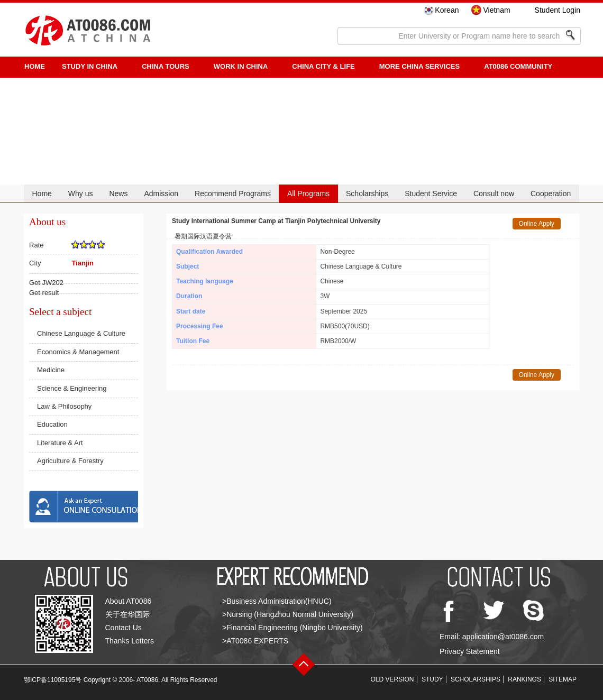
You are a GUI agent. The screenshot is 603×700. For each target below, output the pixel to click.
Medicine (51, 370)
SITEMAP (563, 679)
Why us (81, 194)
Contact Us (124, 628)
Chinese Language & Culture (81, 333)
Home (42, 194)
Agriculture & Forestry (70, 461)
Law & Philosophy (64, 406)
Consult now (494, 194)
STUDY (432, 679)
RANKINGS (524, 679)
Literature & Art (60, 443)
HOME (35, 66)
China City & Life (323, 66)
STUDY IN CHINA (90, 66)
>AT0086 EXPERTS (255, 641)
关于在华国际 (127, 614)
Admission (161, 194)
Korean (447, 10)
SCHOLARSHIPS (476, 679)
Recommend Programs (233, 194)
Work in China (241, 66)
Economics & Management (78, 352)
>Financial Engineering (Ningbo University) (293, 628)
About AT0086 (129, 601)
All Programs (308, 194)
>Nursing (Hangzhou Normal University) (288, 614)
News (118, 194)
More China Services (419, 66)
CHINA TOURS (166, 66)
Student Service (431, 194)
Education (52, 424)
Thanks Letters (130, 641)
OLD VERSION (392, 679)
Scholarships (367, 194)
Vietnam (496, 10)
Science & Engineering (72, 388)
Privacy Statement (470, 651)
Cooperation (551, 194)
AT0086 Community (518, 66)
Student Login (558, 10)
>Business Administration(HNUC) (277, 601)
